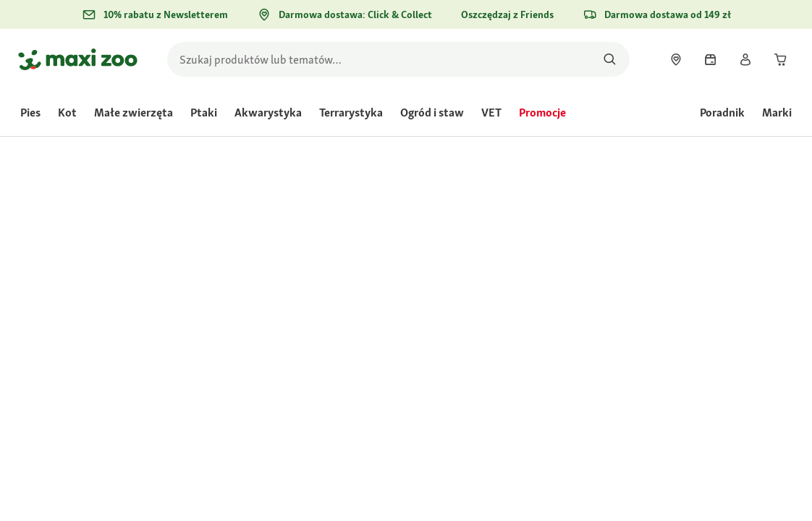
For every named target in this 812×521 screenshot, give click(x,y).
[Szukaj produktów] (610, 59)
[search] (398, 59)
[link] (676, 59)
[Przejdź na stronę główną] (78, 59)
